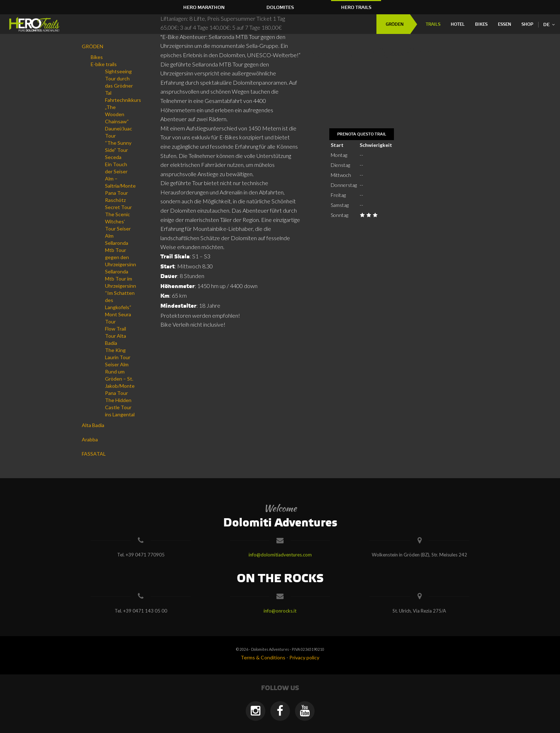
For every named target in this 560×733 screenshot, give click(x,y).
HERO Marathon (204, 8)
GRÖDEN (395, 24)
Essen (504, 24)
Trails (433, 24)
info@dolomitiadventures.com (280, 555)
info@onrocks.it (280, 611)
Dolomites (280, 8)
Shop (527, 24)
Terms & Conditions (263, 657)
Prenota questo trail (362, 134)
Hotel (458, 24)
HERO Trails (356, 8)
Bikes (481, 24)
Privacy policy (304, 657)
